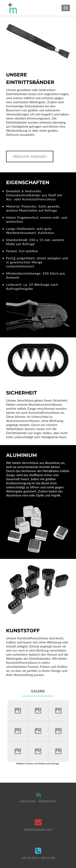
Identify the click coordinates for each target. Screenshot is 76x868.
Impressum (28, 801)
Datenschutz (47, 801)
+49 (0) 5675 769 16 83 (38, 858)
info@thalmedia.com (38, 829)
